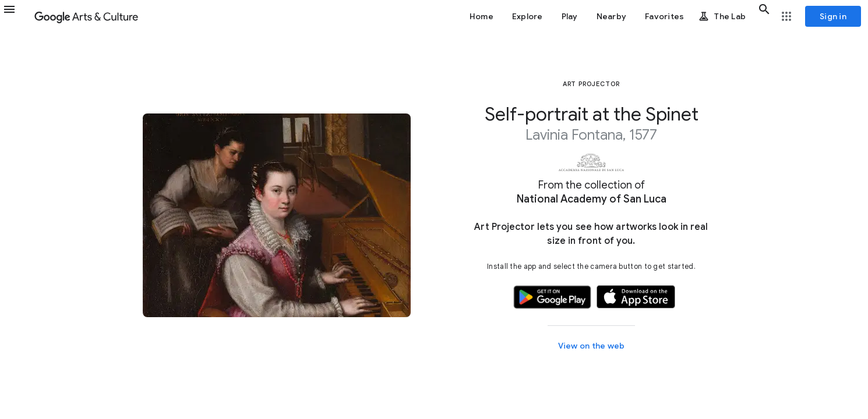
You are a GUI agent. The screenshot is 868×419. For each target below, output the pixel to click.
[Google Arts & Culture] (86, 16)
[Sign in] (833, 16)
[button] (16, 16)
